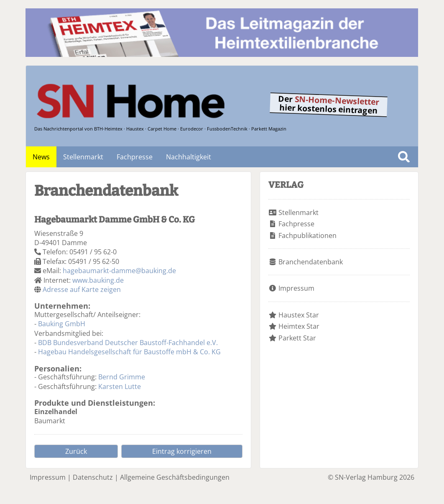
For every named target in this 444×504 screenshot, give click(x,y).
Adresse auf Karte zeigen (82, 289)
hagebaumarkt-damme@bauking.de (119, 271)
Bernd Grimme (122, 377)
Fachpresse (135, 157)
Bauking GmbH (62, 324)
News (41, 157)
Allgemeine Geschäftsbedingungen (175, 477)
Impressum (296, 288)
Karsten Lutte (120, 386)
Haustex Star (299, 315)
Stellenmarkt (83, 157)
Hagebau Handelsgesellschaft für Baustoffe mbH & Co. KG (129, 352)
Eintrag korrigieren (182, 451)
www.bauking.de (98, 280)
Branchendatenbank (311, 262)
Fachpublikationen (307, 235)
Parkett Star (297, 338)
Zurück (76, 451)
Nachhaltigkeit (189, 157)
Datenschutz (93, 477)
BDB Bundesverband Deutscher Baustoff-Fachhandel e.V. (128, 343)
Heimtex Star (299, 326)
